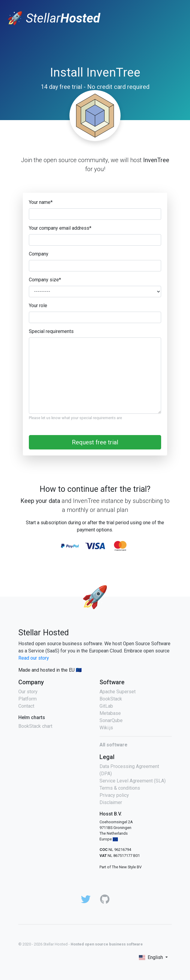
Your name (41, 202)
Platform (28, 699)
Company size (45, 280)
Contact (26, 706)
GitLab (106, 706)
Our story (28, 692)
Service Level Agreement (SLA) (133, 781)
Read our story (34, 658)
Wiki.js (106, 728)
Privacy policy (114, 795)
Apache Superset (118, 692)
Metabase (110, 713)
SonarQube (111, 720)
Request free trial (95, 442)
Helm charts (32, 717)
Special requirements (51, 331)
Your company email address (60, 228)
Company (39, 254)
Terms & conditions (120, 788)
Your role (38, 305)
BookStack (111, 699)
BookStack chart (35, 726)
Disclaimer (111, 802)
